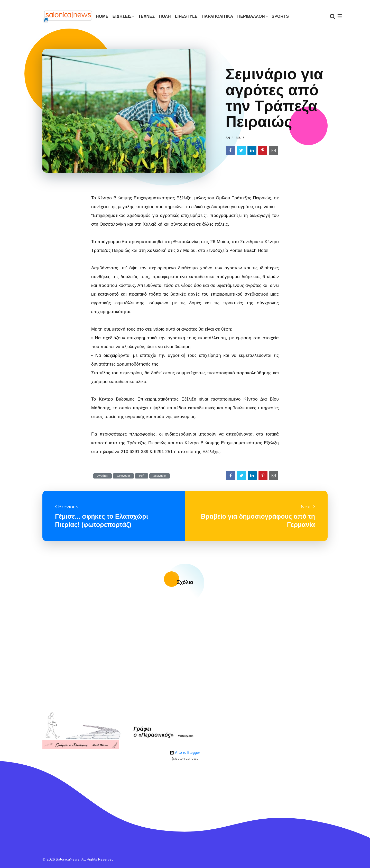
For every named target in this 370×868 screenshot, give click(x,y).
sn (228, 138)
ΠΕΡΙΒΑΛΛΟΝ (251, 16)
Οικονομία (123, 476)
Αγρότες (103, 476)
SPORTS (280, 16)
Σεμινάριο (160, 476)
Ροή (142, 476)
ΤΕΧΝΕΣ (146, 16)
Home (102, 16)
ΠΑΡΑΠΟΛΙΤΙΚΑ (218, 16)
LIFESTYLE (186, 16)
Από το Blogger (185, 753)
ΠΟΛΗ (165, 16)
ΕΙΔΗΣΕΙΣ (122, 16)
